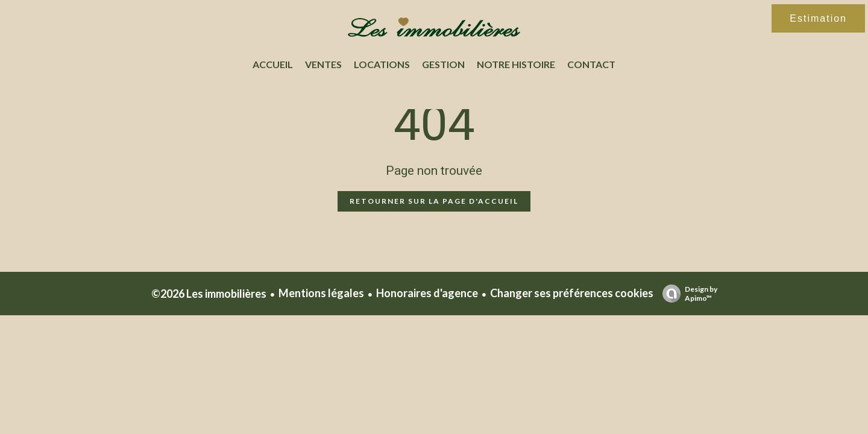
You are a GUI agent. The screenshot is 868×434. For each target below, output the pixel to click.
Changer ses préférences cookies (572, 293)
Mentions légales (321, 293)
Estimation (818, 18)
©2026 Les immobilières (209, 294)
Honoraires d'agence (427, 293)
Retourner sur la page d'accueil (434, 201)
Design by (687, 294)
